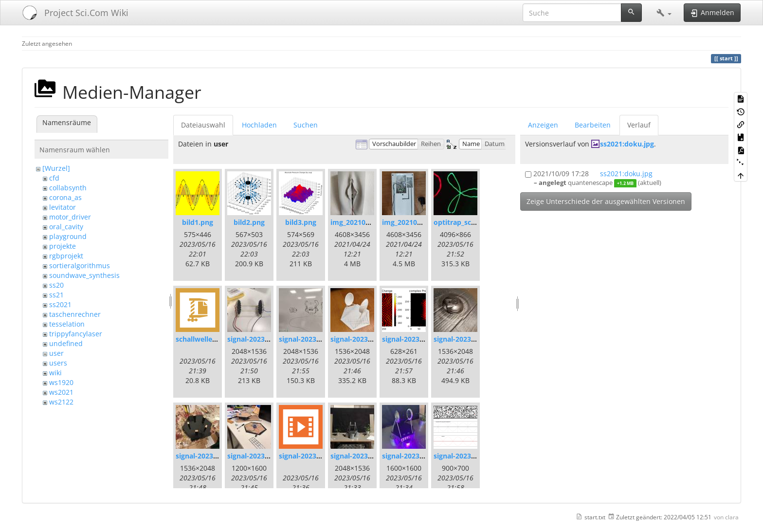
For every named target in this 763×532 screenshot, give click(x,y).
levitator (63, 207)
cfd (54, 178)
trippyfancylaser (76, 334)
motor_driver (70, 217)
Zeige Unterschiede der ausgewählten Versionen (606, 201)
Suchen (306, 125)
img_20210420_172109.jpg (425, 222)
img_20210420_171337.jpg (373, 222)
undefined (66, 343)
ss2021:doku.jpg (627, 144)
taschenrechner (75, 314)
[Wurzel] (56, 168)
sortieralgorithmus (80, 266)
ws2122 (61, 402)
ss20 (56, 285)
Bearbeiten (593, 125)
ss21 (56, 295)
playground (68, 236)
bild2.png (249, 222)
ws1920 (61, 382)
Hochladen (259, 125)
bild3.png (301, 222)
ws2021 (61, 392)
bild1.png (198, 222)
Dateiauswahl (203, 125)
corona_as (65, 197)
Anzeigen (543, 125)
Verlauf (639, 125)
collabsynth (68, 188)
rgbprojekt (66, 256)
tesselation (67, 324)
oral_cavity (66, 227)
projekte (63, 246)
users (58, 363)
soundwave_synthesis (84, 275)
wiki (55, 373)
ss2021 (60, 304)
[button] (664, 13)
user (56, 353)
